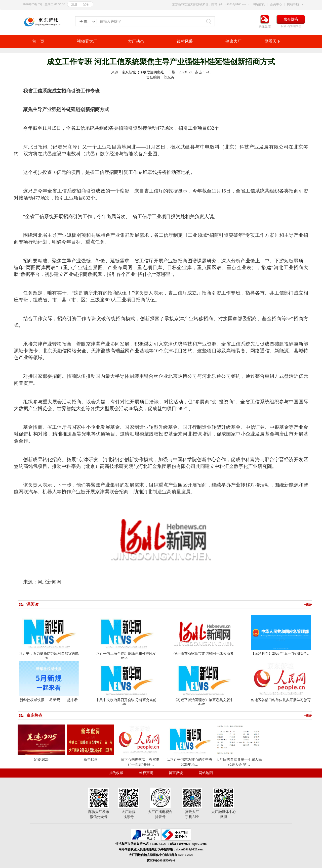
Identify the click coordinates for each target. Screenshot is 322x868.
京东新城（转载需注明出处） (145, 72)
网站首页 (259, 4)
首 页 (38, 41)
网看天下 (273, 41)
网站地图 (206, 773)
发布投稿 (291, 19)
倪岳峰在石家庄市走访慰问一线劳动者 (204, 654)
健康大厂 (233, 41)
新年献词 (91, 760)
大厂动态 (136, 41)
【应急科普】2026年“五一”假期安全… (281, 654)
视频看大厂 (87, 41)
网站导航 (293, 4)
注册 (74, 4)
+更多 (308, 604)
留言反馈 (176, 773)
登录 (86, 4)
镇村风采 (185, 41)
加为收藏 (116, 773)
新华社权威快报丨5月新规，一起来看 (49, 700)
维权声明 (146, 773)
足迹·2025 (41, 760)
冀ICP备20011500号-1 (161, 860)
